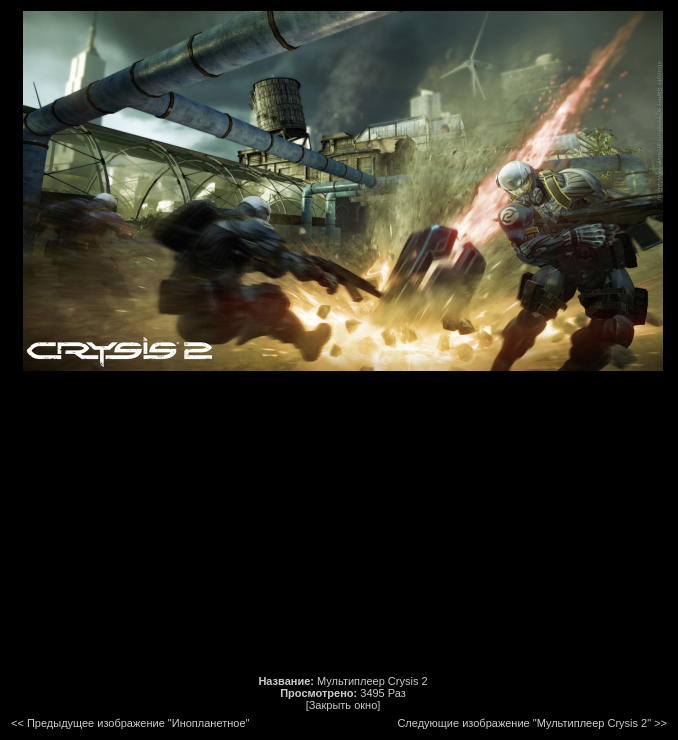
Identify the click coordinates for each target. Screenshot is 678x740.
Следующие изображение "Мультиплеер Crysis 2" (524, 723)
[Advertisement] (343, 523)
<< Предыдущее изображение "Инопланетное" (130, 723)
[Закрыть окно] (343, 705)
